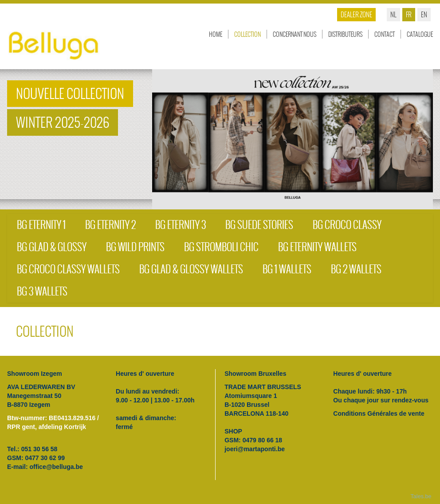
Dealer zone (356, 14)
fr (409, 14)
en (424, 14)
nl (393, 14)
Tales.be (421, 496)
